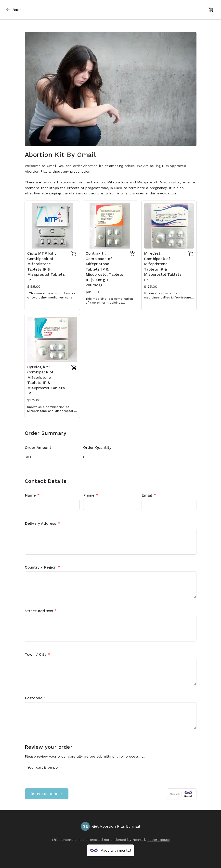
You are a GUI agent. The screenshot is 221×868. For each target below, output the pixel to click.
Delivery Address (42, 523)
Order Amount (38, 448)
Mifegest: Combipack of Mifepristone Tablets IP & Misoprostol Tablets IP (163, 267)
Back (13, 10)
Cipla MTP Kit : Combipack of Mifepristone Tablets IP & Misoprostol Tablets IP (46, 267)
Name (32, 495)
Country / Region (43, 567)
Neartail (139, 840)
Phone (91, 495)
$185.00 (34, 286)
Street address (41, 611)
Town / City (38, 654)
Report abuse (159, 840)
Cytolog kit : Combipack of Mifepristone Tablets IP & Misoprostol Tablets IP (46, 380)
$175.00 (151, 286)
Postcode (35, 698)
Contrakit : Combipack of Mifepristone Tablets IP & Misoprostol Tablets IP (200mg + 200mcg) (104, 269)
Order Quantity (97, 448)
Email (149, 495)
